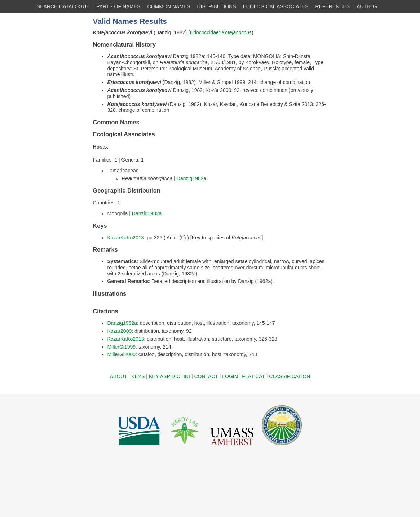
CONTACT (206, 376)
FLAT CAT (253, 376)
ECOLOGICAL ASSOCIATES (275, 6)
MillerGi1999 (122, 347)
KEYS (138, 376)
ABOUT (119, 376)
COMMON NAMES (169, 6)
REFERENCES (332, 6)
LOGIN (230, 376)
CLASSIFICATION (289, 376)
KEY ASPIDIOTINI (169, 376)
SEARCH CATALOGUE (63, 6)
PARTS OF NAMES (118, 6)
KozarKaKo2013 (126, 238)
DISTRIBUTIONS (216, 6)
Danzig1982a (192, 178)
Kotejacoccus (237, 32)
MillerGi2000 (122, 354)
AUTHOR (367, 6)
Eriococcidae (204, 32)
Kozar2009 (120, 331)
